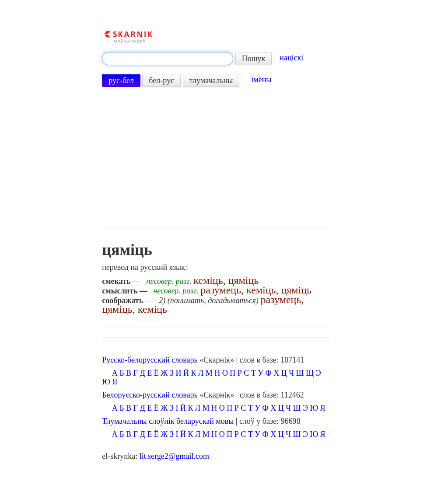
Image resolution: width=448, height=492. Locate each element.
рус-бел (121, 80)
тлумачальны (211, 80)
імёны (261, 80)
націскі (291, 58)
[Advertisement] (216, 157)
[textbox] (168, 59)
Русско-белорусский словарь (150, 360)
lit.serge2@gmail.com (174, 456)
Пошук (254, 59)
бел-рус (161, 80)
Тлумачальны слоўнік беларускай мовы (168, 421)
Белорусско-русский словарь (150, 395)
